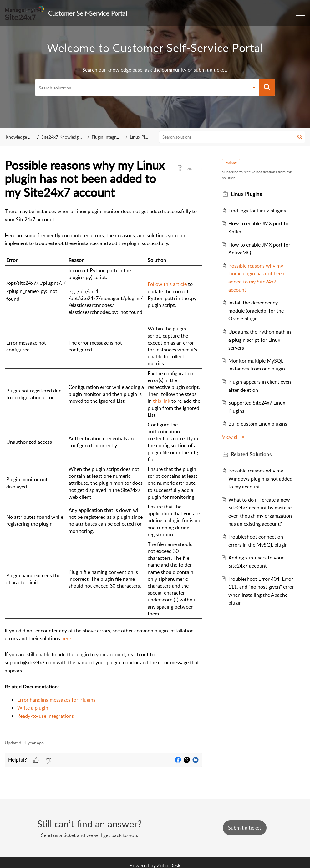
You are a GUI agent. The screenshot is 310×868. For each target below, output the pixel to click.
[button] (301, 13)
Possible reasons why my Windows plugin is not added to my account (260, 479)
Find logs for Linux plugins (257, 211)
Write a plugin (33, 708)
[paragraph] (103, 470)
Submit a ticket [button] (245, 828)
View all (234, 437)
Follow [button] (231, 163)
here (66, 638)
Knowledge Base (21, 137)
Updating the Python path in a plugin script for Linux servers (260, 340)
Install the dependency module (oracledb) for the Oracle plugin (256, 311)
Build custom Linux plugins (258, 424)
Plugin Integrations (109, 137)
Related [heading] (251, 454)
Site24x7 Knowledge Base (66, 137)
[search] (142, 88)
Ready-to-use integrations (46, 716)
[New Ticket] (245, 828)
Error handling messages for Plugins (56, 700)
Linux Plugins (142, 137)
